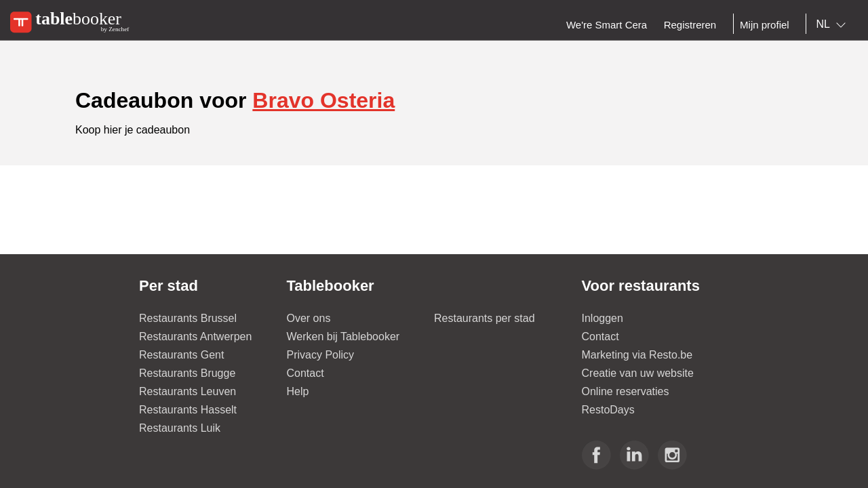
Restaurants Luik (180, 428)
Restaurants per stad (485, 318)
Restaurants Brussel (188, 318)
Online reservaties (626, 391)
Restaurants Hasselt (188, 410)
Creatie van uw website (638, 373)
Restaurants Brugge (187, 373)
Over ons (309, 318)
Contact (305, 373)
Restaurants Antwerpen (195, 337)
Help (298, 391)
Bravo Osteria (323, 100)
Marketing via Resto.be (637, 355)
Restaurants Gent (181, 355)
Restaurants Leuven (188, 391)
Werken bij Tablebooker (343, 337)
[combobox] (834, 24)
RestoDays (608, 410)
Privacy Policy (321, 355)
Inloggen (603, 318)
